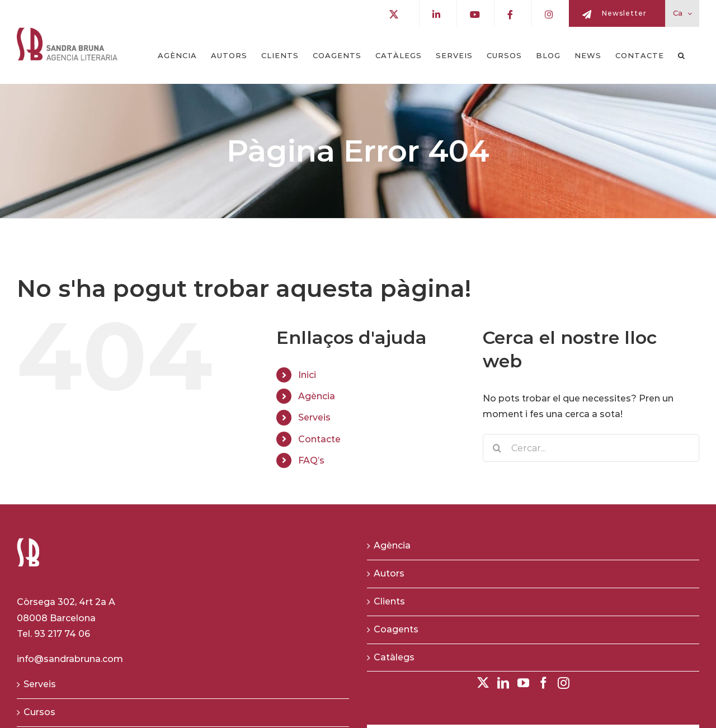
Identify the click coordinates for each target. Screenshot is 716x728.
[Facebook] (543, 683)
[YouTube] (523, 683)
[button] (682, 55)
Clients (389, 601)
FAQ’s (311, 460)
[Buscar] (497, 448)
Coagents (396, 629)
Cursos (39, 712)
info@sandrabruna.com (70, 659)
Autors (389, 573)
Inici (307, 375)
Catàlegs (394, 657)
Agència (317, 396)
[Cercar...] (591, 448)
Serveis (314, 417)
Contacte (319, 439)
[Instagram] (564, 683)
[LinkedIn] (503, 683)
